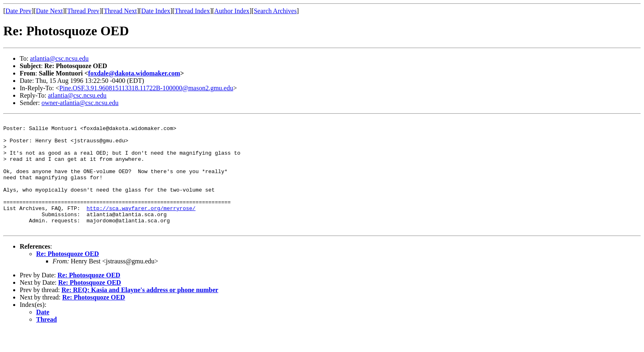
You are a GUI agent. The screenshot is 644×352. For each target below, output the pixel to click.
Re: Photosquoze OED (68, 276)
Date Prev (18, 11)
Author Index (232, 11)
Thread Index (192, 11)
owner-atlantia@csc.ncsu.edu (80, 103)
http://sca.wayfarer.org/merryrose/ (141, 226)
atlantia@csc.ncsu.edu (59, 58)
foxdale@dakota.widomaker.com (134, 73)
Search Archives (275, 11)
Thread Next (120, 11)
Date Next (49, 11)
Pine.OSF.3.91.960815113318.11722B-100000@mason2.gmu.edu (146, 88)
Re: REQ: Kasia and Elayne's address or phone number (140, 312)
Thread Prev (83, 11)
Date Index (156, 11)
